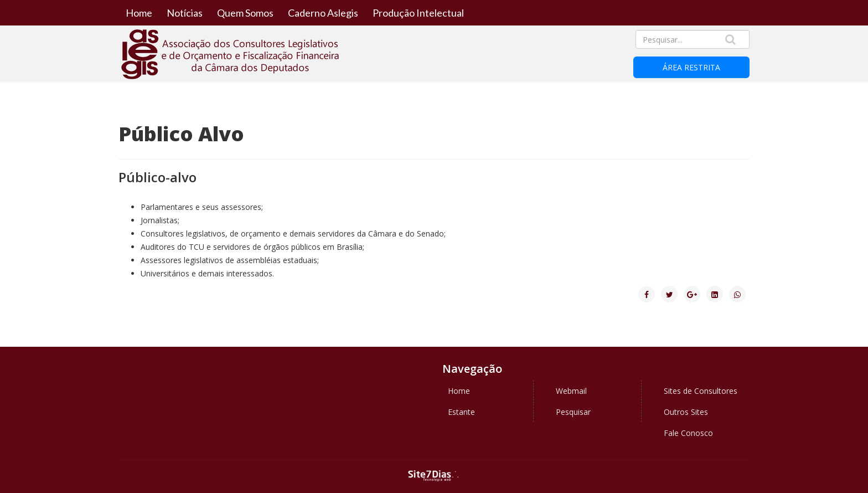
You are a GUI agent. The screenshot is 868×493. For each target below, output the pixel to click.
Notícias (185, 13)
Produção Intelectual (418, 13)
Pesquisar (573, 412)
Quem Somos (245, 13)
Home (139, 13)
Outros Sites (686, 412)
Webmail (571, 391)
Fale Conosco (688, 433)
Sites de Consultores (701, 391)
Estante (461, 412)
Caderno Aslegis (323, 13)
